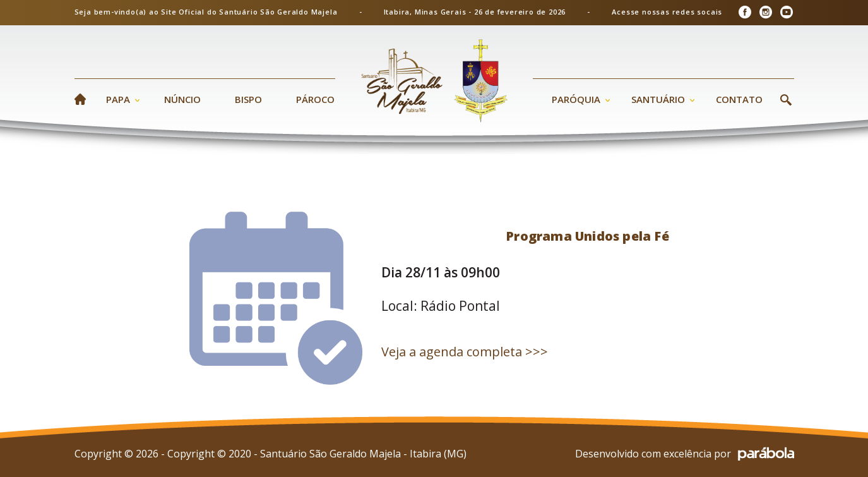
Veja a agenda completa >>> (465, 352)
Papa (118, 99)
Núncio (182, 99)
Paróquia (576, 99)
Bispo (248, 99)
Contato (739, 99)
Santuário (658, 99)
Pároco (315, 99)
